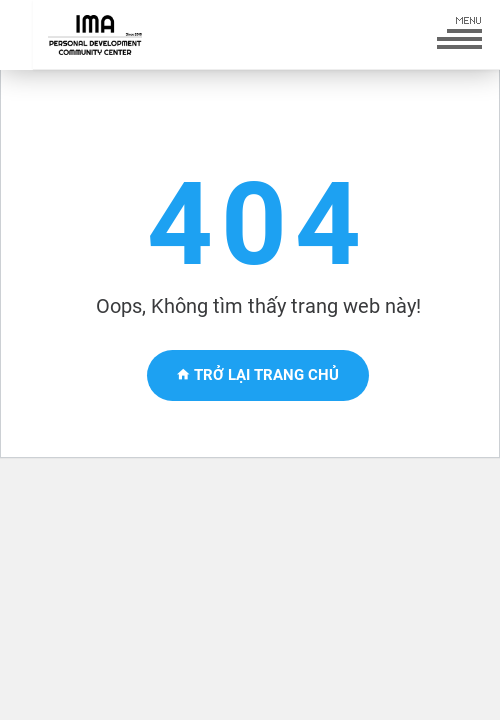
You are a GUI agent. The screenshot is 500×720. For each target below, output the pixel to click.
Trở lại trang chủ (258, 375)
